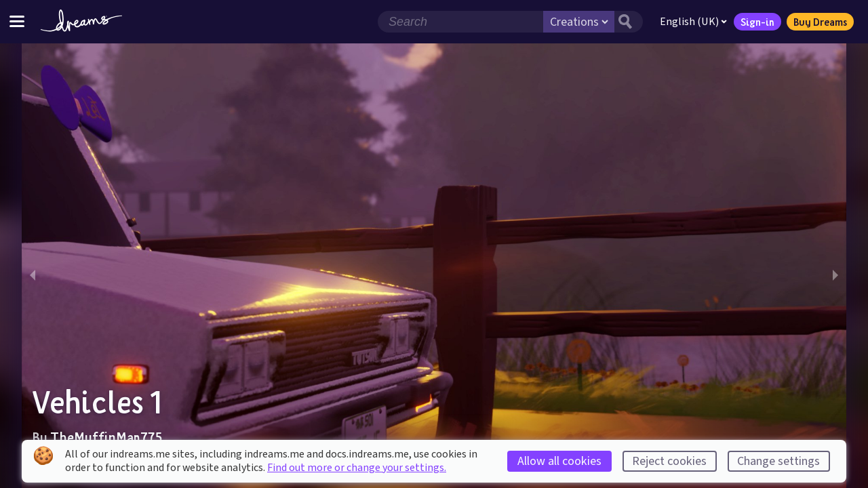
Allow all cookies (559, 461)
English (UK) (693, 22)
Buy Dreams (820, 22)
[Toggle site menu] (17, 21)
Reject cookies (669, 461)
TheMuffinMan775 (106, 437)
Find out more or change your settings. (357, 468)
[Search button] (629, 22)
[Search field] (460, 22)
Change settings (778, 461)
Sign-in (757, 22)
